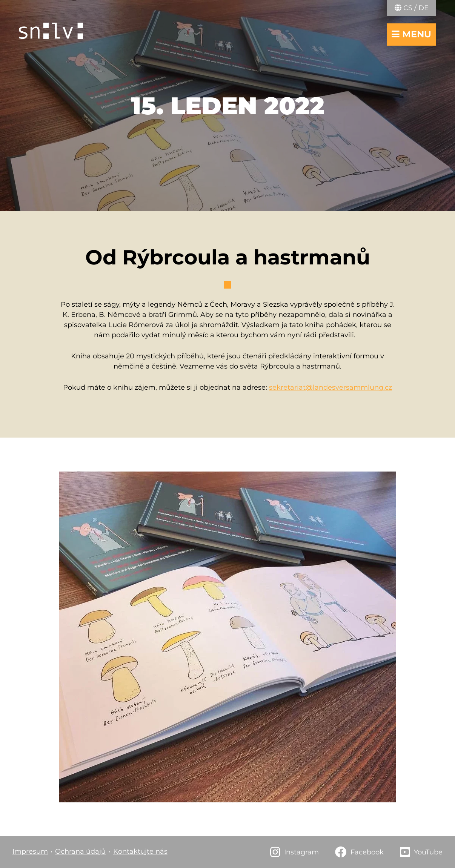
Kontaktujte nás (140, 851)
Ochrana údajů (80, 851)
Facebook (367, 852)
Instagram (301, 852)
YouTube (428, 852)
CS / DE (412, 8)
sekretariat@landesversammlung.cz (330, 387)
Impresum (30, 851)
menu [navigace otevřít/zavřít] (411, 34)
